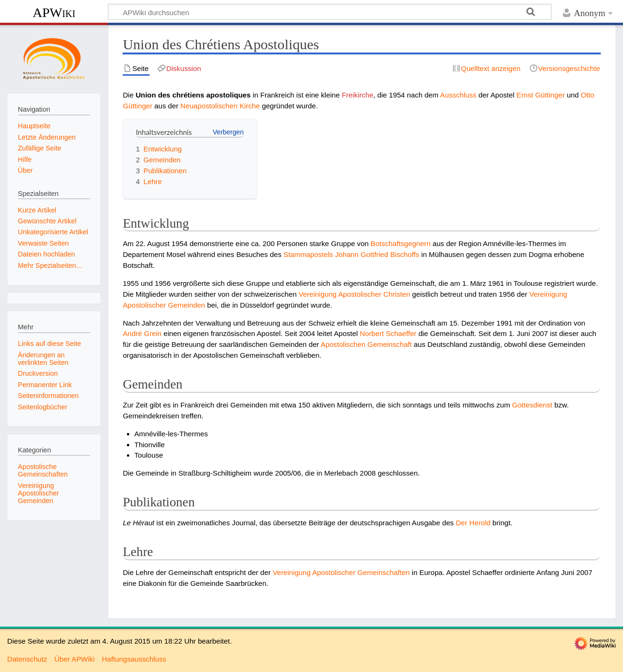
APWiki (54, 13)
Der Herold (473, 523)
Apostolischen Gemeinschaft (366, 344)
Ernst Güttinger (541, 95)
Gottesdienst (532, 405)
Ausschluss (458, 95)
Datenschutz (27, 659)
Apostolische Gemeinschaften (43, 470)
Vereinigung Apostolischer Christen (355, 294)
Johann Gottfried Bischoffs (377, 254)
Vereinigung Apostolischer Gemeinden (39, 493)
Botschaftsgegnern (401, 243)
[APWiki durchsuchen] (330, 12)
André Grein (142, 333)
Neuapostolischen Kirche (220, 106)
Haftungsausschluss (134, 659)
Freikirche (358, 95)
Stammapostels (308, 254)
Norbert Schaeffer (388, 333)
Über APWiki (75, 659)
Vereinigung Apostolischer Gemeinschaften (341, 572)
